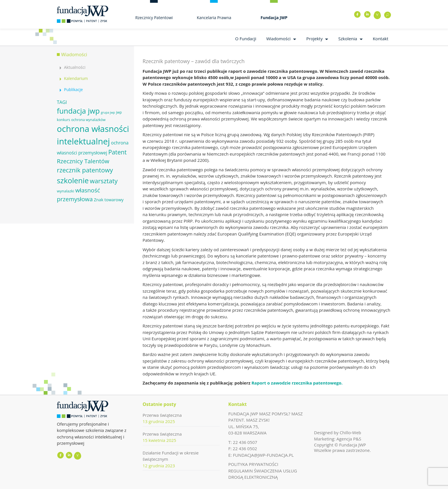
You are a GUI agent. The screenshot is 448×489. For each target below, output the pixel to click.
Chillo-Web (350, 432)
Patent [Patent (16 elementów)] (117, 152)
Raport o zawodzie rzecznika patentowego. (297, 383)
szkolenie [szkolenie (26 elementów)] (73, 180)
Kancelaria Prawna (214, 18)
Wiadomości (278, 39)
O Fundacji (246, 39)
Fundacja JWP (274, 18)
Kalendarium (76, 78)
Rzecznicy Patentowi (154, 18)
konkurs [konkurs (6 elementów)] (63, 120)
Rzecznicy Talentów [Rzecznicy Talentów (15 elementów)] (83, 161)
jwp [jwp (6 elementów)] (119, 112)
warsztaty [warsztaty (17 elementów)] (104, 181)
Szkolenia (348, 39)
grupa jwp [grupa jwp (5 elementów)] (108, 112)
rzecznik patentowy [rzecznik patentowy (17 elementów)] (85, 170)
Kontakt (381, 39)
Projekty (314, 39)
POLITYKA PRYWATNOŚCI (253, 464)
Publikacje (73, 89)
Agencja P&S (349, 439)
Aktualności (75, 67)
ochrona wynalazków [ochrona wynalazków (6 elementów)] (88, 120)
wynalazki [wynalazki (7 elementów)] (66, 191)
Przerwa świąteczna (162, 415)
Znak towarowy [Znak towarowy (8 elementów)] (109, 200)
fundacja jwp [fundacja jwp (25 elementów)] (78, 111)
